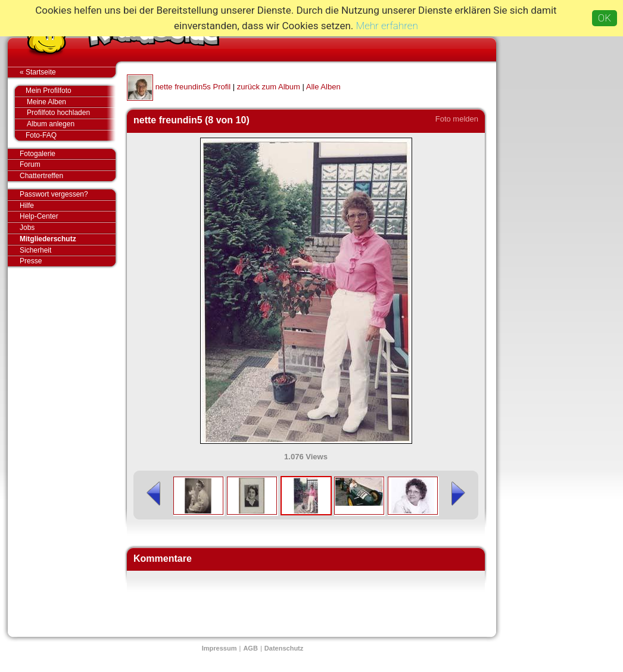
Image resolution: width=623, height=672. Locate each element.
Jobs (27, 228)
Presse (68, 261)
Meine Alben (71, 102)
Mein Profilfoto (65, 91)
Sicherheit (35, 250)
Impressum (219, 648)
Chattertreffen (68, 176)
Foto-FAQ (65, 135)
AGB (250, 648)
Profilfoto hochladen (71, 113)
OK (605, 18)
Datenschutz (284, 648)
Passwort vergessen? (68, 195)
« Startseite (68, 72)
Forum (30, 164)
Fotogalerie (68, 154)
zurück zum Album (269, 87)
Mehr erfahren (387, 26)
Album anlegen (71, 124)
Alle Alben (323, 87)
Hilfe (27, 206)
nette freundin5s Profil (193, 87)
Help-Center (39, 216)
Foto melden (457, 119)
